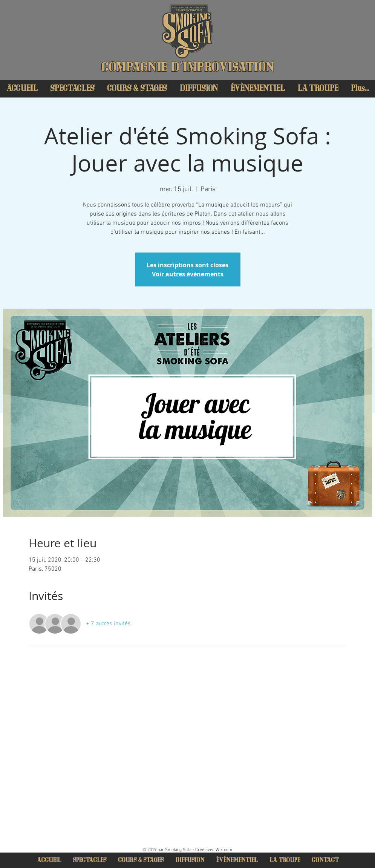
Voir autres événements (188, 274)
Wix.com (224, 850)
